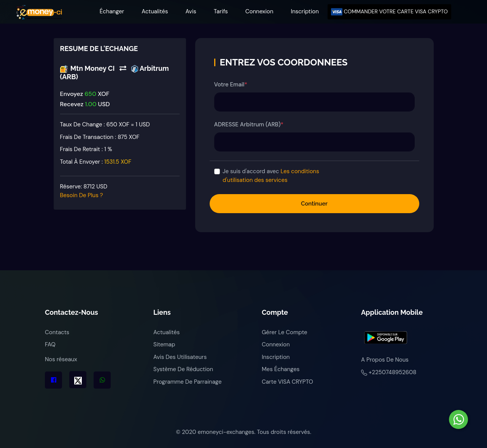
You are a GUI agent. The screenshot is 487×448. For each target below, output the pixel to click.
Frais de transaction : (100, 137)
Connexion (259, 11)
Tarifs (221, 11)
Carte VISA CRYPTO (287, 382)
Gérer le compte (285, 332)
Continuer (314, 204)
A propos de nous (385, 360)
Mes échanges (281, 369)
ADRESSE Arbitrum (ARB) (249, 124)
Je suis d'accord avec (271, 176)
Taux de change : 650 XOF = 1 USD (105, 124)
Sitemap (164, 344)
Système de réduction (183, 369)
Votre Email (231, 84)
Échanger (112, 11)
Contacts (57, 332)
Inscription (305, 11)
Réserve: (84, 191)
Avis (191, 11)
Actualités (155, 11)
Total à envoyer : (96, 162)
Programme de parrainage (187, 382)
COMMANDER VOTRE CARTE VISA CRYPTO (389, 12)
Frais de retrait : (86, 149)
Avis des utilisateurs (180, 357)
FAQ (50, 344)
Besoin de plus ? (82, 195)
